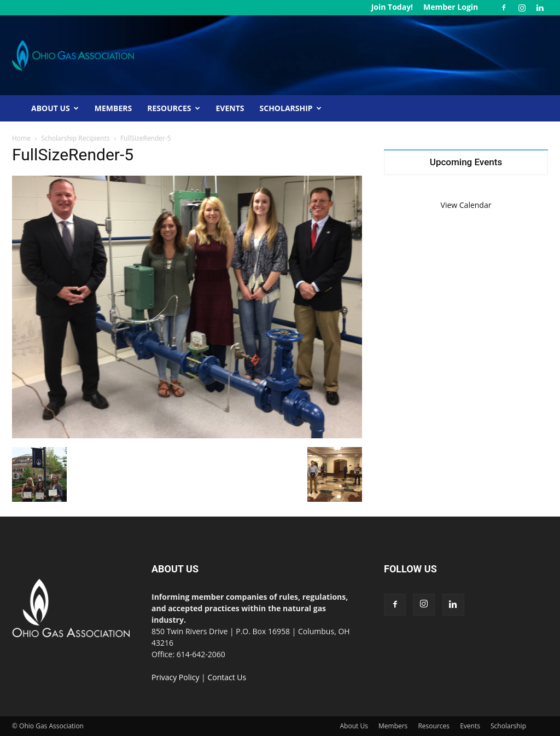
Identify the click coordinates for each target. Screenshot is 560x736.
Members (113, 108)
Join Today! (392, 7)
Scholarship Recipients (75, 138)
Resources (173, 108)
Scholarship (291, 108)
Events (230, 108)
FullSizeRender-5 (73, 155)
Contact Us (227, 677)
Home (21, 138)
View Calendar (466, 205)
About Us (55, 108)
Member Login (451, 7)
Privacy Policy (175, 677)
